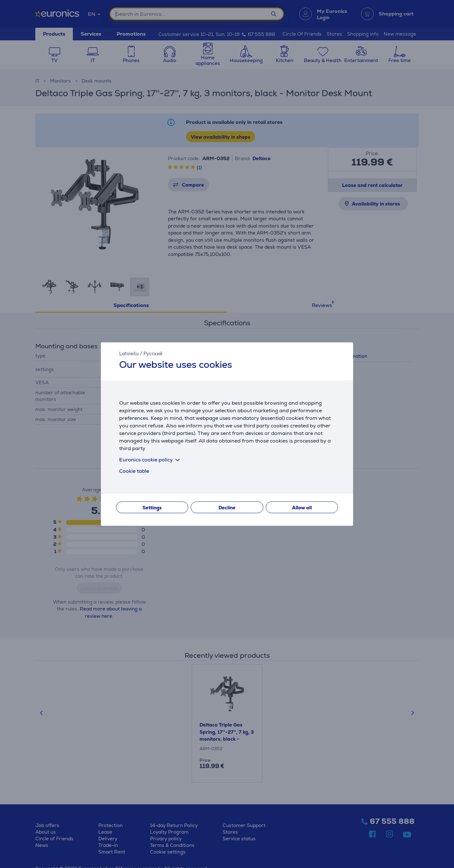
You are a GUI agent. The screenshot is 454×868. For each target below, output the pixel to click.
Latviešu (129, 353)
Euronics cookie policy (151, 460)
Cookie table (134, 471)
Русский (153, 353)
